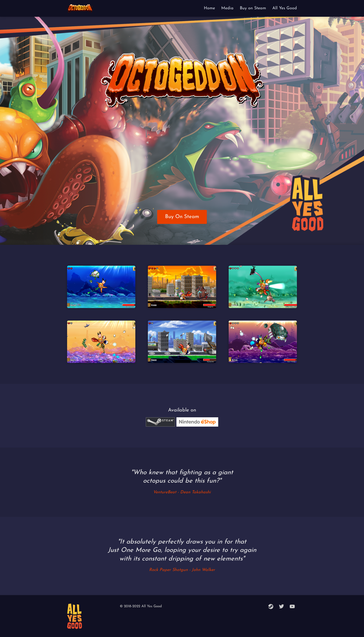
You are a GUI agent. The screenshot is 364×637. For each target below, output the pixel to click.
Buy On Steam (182, 217)
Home (209, 8)
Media (227, 8)
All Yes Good (285, 8)
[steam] (271, 607)
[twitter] (282, 607)
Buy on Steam (253, 8)
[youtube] (292, 607)
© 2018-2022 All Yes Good (141, 606)
